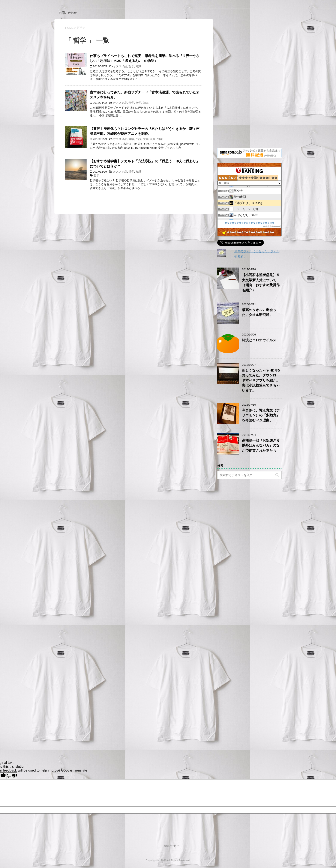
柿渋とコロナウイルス (259, 340)
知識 (138, 66)
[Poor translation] (12, 776)
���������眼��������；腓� (250, 223)
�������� (272, 226)
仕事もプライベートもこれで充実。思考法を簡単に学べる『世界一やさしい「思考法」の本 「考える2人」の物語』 (145, 58)
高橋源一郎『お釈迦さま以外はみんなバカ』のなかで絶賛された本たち (261, 445)
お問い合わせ (68, 13)
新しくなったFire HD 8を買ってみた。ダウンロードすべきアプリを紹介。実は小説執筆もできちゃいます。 (261, 380)
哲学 (131, 66)
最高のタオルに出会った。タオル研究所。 (259, 312)
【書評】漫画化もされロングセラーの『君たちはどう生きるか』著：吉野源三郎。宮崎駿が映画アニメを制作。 (145, 131)
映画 (153, 139)
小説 (138, 139)
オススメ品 (120, 66)
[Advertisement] (249, 84)
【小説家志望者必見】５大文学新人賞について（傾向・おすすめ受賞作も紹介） (261, 282)
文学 (138, 103)
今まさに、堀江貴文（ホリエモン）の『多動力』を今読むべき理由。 (261, 415)
